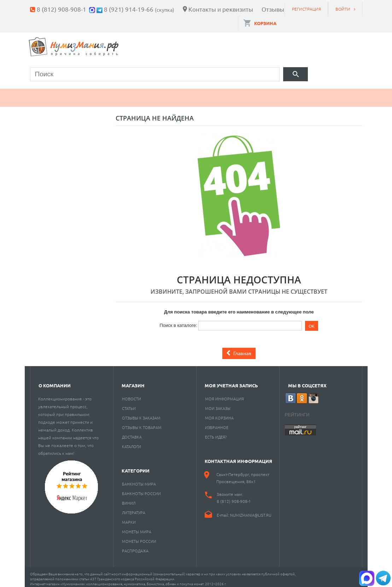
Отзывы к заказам (141, 414)
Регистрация (306, 9)
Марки (150, 94)
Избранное (217, 423)
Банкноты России (141, 489)
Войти (343, 9)
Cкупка (337, 94)
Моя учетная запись (231, 381)
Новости (131, 395)
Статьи (129, 404)
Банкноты (102, 94)
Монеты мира (137, 528)
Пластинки (241, 94)
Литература (134, 509)
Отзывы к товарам (142, 423)
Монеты (51, 94)
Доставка (132, 433)
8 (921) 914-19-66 (129, 9)
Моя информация (224, 395)
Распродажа (135, 547)
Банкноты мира (139, 480)
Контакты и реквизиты (221, 9)
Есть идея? (216, 433)
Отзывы (273, 9)
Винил (129, 499)
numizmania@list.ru (251, 511)
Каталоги (131, 442)
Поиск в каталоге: (178, 321)
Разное (292, 94)
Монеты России (139, 537)
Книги (192, 94)
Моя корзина (219, 414)
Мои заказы (218, 404)
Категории (136, 467)
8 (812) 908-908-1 (62, 9)
